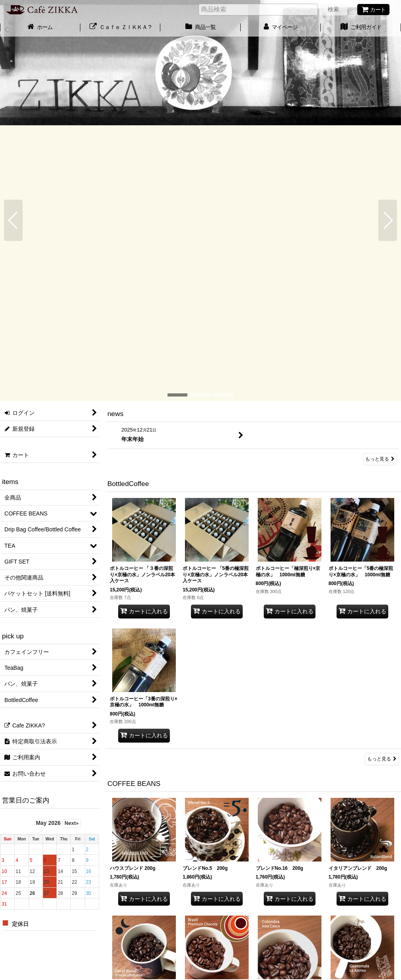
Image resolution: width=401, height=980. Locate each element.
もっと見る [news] (380, 184)
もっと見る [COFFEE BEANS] (382, 895)
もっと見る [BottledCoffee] (382, 483)
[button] (13, 69)
